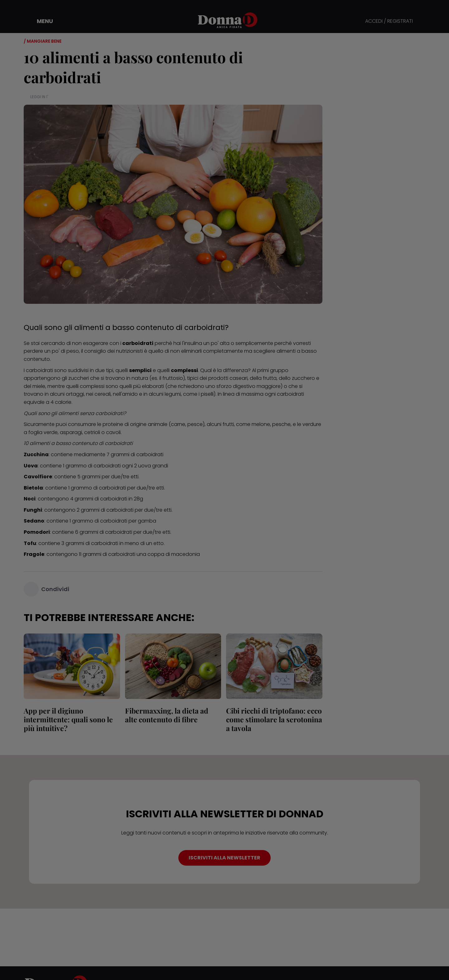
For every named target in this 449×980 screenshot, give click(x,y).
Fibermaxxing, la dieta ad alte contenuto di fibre (167, 715)
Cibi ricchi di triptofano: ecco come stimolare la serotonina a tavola (274, 719)
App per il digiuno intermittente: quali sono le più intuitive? (68, 719)
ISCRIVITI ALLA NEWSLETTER (224, 858)
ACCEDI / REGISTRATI (389, 21)
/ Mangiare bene (43, 41)
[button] (41, 21)
